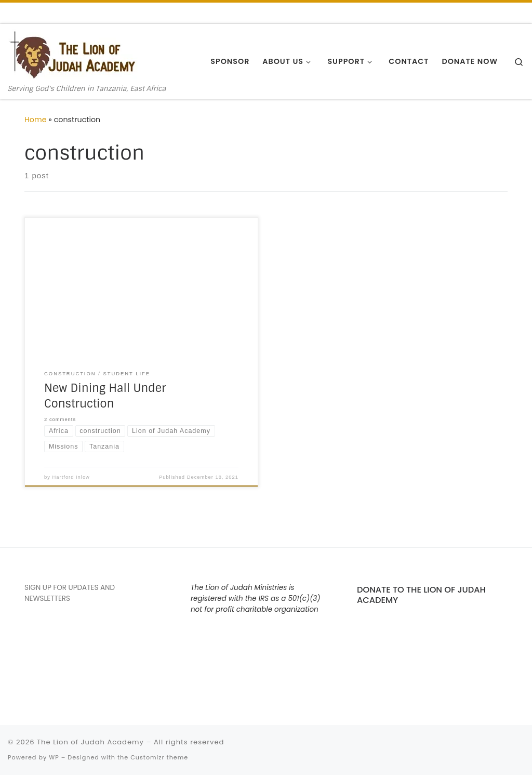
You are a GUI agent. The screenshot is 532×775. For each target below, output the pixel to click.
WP (54, 757)
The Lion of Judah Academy (90, 742)
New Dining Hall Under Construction (105, 396)
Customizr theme (159, 757)
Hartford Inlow (71, 477)
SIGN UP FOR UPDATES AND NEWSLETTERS (70, 593)
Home (36, 120)
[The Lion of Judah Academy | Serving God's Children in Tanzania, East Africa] (73, 54)
